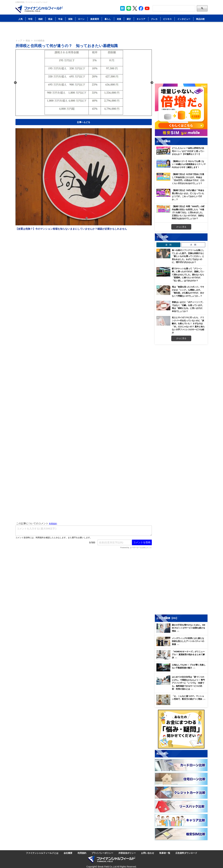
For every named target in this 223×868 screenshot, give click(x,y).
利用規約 (82, 853)
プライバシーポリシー (102, 853)
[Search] (174, 8)
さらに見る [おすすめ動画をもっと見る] (181, 227)
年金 (60, 19)
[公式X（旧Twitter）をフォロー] (135, 8)
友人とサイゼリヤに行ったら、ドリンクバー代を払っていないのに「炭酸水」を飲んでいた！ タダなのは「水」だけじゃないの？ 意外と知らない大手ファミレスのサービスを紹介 (188, 325)
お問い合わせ (148, 853)
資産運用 (95, 19)
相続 (40, 19)
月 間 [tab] (193, 245)
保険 (70, 19)
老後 (119, 19)
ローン (81, 19)
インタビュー (184, 19)
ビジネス (167, 19)
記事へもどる (84, 122)
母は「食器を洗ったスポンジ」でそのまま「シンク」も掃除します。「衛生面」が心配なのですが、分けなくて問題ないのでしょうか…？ (188, 291)
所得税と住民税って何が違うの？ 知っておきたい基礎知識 (67, 46)
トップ (19, 40)
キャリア (141, 19)
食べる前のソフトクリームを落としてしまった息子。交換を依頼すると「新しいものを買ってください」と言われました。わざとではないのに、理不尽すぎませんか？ (188, 256)
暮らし (108, 19)
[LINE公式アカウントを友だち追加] (129, 8)
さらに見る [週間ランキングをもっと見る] (181, 338)
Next (152, 83)
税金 (50, 19)
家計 (129, 19)
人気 (20, 19)
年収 (30, 19)
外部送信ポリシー (127, 853)
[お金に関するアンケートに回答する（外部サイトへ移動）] (181, 729)
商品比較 (200, 19)
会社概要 (68, 853)
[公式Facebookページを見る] (141, 8)
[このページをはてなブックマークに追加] (122, 8)
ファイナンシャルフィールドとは (42, 853)
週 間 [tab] (168, 245)
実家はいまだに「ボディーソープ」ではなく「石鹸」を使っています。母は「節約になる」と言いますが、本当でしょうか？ (188, 307)
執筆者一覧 (165, 853)
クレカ (154, 19)
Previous (15, 83)
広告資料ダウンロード (186, 853)
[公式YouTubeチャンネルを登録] (147, 8)
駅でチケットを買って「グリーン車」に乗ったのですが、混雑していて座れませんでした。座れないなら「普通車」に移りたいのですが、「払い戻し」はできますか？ (188, 275)
